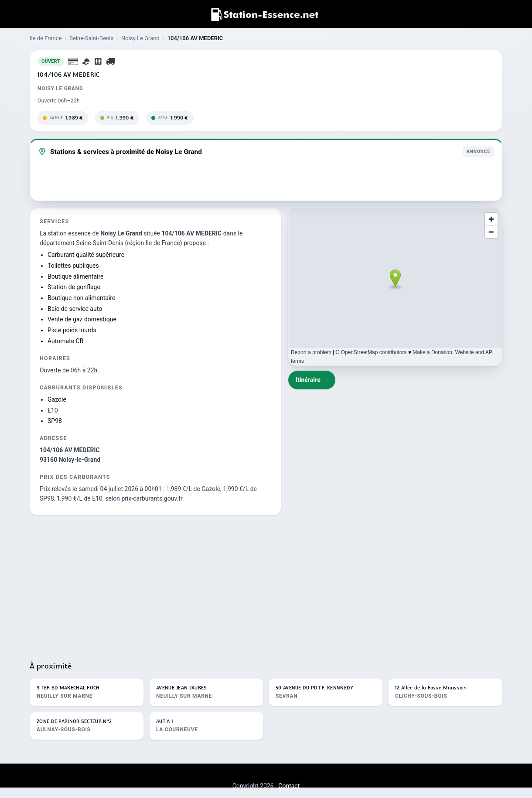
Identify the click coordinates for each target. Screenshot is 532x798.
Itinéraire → (312, 380)
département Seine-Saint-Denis (82, 243)
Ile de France (46, 38)
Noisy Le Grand (140, 38)
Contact (289, 786)
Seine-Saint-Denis (91, 38)
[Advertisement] (266, 584)
